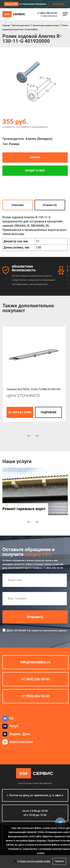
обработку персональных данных (49, 630)
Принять (59, 861)
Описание (18, 205)
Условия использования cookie (34, 861)
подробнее (48, 412)
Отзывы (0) (50, 205)
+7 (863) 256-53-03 (47, 13)
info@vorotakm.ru (35, 662)
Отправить (35, 617)
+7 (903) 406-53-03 (49, 16)
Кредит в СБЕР (35, 171)
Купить (35, 157)
